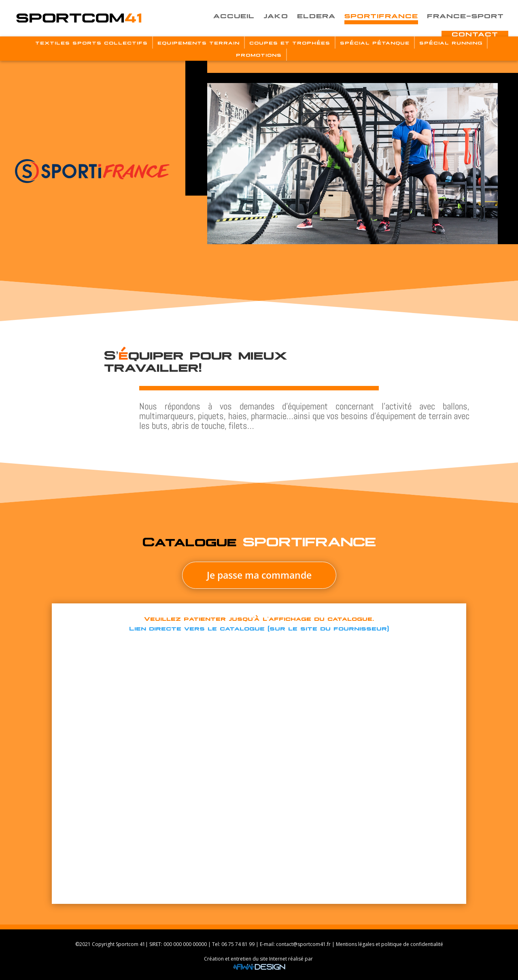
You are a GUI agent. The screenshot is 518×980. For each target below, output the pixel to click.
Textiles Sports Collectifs (91, 43)
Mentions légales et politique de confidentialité (390, 944)
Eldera (316, 15)
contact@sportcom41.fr (303, 944)
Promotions (259, 55)
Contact (475, 34)
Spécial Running (451, 43)
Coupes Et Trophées (290, 43)
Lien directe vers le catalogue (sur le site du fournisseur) (259, 628)
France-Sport (465, 15)
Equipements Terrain (198, 43)
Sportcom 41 (131, 944)
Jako (276, 15)
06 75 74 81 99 (238, 944)
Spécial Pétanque (375, 43)
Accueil (234, 15)
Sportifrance (381, 15)
